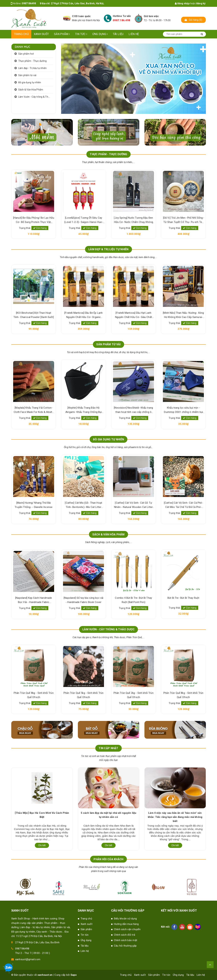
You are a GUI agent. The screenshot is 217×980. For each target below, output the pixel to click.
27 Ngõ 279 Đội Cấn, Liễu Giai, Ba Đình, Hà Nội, (78, 3)
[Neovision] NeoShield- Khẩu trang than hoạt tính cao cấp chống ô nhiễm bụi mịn (133, 410)
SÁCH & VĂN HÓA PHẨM (108, 534)
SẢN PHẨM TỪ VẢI (108, 344)
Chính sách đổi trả (125, 935)
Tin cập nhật (108, 748)
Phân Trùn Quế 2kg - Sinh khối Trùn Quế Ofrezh (134, 695)
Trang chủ (21, 34)
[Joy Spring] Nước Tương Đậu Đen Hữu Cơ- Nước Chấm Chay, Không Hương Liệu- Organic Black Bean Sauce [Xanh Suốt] (133, 220)
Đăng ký (201, 3)
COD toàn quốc (81, 16)
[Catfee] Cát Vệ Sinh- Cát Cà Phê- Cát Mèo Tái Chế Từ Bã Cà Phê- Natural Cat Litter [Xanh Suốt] (183, 505)
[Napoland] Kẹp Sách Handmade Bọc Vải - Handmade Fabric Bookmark (34, 600)
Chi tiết (42, 845)
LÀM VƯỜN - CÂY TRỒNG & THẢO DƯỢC (109, 629)
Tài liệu (118, 34)
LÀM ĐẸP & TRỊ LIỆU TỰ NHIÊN (109, 249)
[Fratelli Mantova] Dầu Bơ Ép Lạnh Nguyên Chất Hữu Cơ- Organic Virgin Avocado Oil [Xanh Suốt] (83, 315)
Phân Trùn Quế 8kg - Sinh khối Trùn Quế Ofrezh (34, 695)
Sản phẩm (62, 34)
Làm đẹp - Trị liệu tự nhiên (33, 68)
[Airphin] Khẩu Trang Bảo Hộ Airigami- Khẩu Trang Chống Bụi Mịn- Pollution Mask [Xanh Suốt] (84, 410)
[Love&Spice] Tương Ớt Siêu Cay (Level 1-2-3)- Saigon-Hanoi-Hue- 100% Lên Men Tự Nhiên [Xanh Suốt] (83, 220)
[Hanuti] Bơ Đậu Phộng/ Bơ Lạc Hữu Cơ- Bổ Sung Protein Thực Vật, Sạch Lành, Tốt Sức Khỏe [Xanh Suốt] (34, 220)
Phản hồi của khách (108, 859)
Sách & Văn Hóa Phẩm (31, 90)
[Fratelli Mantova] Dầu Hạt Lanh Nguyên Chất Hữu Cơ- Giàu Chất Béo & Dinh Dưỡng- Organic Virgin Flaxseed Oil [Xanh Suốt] (133, 315)
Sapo (74, 975)
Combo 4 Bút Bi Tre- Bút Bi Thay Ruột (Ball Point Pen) (133, 600)
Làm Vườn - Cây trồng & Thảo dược (36, 97)
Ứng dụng (100, 34)
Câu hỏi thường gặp (125, 946)
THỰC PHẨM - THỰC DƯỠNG (108, 154)
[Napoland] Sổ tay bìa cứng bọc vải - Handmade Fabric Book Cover (83, 600)
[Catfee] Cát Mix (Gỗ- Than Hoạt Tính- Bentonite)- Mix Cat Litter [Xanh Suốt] (83, 505)
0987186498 (29, 3)
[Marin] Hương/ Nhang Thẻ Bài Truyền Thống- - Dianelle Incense (34, 505)
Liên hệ (134, 34)
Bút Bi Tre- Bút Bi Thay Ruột (183, 598)
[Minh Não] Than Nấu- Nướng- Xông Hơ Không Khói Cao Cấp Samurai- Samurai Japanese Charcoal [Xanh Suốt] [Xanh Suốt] (183, 315)
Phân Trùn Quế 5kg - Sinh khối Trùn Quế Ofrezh (83, 695)
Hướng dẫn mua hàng (126, 924)
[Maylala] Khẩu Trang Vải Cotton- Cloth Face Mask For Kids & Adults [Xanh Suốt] (34, 410)
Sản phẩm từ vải (27, 75)
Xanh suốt (41, 34)
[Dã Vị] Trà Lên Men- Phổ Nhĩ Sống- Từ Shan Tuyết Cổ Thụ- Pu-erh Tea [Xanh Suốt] (183, 220)
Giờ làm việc (151, 16)
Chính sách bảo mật (126, 940)
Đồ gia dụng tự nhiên (30, 82)
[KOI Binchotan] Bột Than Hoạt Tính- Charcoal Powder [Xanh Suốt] (34, 315)
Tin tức (81, 34)
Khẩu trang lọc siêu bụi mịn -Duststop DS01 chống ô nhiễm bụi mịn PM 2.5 (183, 410)
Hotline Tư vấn (122, 16)
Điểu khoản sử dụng (125, 919)
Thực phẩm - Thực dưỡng (33, 61)
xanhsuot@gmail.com (28, 959)
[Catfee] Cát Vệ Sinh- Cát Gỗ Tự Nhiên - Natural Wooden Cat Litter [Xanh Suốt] (133, 505)
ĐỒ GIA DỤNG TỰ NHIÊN (109, 439)
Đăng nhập (182, 3)
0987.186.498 (121, 20)
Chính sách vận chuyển (127, 929)
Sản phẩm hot (26, 54)
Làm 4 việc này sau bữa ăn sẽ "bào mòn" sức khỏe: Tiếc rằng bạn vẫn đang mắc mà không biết (175, 817)
